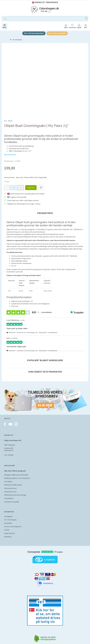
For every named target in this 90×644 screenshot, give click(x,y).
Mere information (10, 155)
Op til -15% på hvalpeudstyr (34, 33)
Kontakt (7, 530)
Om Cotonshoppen (10, 520)
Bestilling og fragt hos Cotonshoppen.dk (17, 478)
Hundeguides (8, 516)
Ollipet (10, 121)
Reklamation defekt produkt (13, 485)
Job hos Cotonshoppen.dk (13, 527)
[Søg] (86, 19)
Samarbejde (8, 523)
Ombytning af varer (10, 492)
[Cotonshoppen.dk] (45, 10)
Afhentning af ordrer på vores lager (15, 495)
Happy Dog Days (9, 533)
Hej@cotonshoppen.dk (13, 440)
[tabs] (86, 26)
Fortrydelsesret (9, 498)
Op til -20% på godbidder (57, 33)
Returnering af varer (10, 488)
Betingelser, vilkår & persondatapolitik (16, 475)
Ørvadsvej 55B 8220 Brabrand (9, 450)
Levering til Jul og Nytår (12, 502)
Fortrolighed (8, 482)
